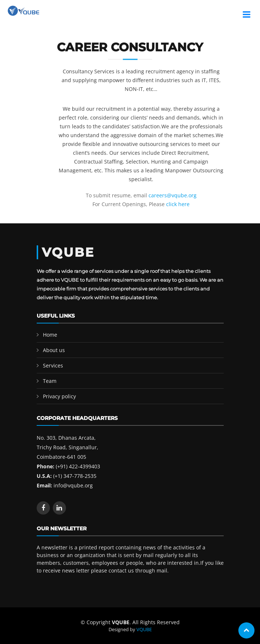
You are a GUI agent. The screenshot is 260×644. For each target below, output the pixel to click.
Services (53, 365)
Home (50, 335)
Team (50, 381)
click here (178, 204)
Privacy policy (59, 396)
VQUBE (144, 629)
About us (54, 350)
